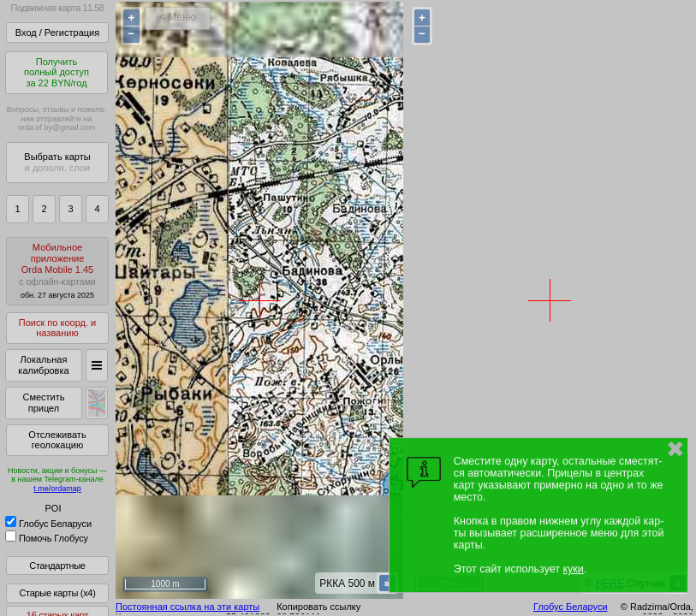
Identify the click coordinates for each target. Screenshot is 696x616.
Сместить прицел (43, 403)
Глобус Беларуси (48, 524)
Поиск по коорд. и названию (57, 328)
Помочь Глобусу (47, 538)
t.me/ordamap (57, 489)
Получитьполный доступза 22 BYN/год (57, 72)
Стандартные (57, 566)
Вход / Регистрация (57, 33)
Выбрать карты (57, 162)
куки (573, 569)
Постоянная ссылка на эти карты (187, 607)
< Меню (178, 17)
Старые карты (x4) (57, 593)
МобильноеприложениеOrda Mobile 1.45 (57, 271)
